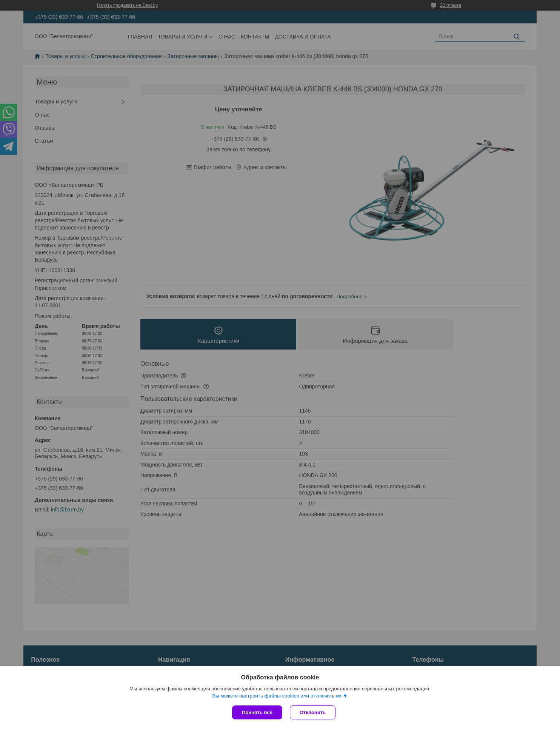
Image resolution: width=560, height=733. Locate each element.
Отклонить (313, 712)
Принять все (257, 712)
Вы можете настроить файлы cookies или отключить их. (277, 696)
